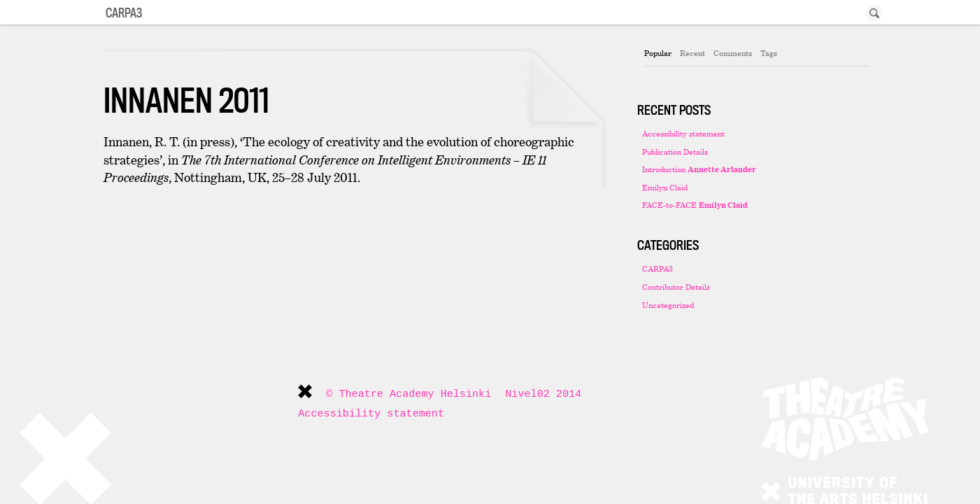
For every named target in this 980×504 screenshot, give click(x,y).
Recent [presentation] (693, 53)
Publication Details (675, 152)
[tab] (658, 53)
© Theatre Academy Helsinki (409, 394)
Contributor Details (676, 287)
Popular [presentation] (658, 53)
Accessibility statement (683, 133)
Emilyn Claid (665, 187)
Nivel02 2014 (543, 394)
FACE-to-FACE (695, 205)
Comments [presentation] (733, 53)
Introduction (699, 169)
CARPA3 (658, 268)
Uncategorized (668, 305)
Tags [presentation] (769, 53)
